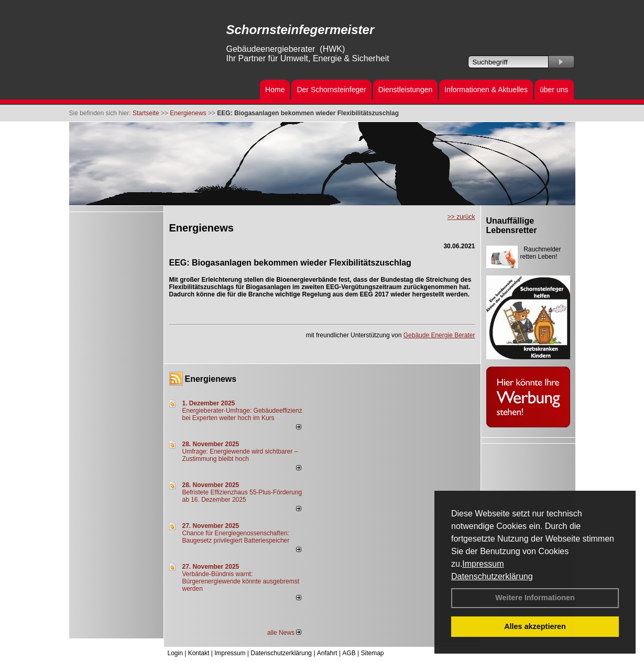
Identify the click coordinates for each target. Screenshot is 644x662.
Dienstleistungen (406, 90)
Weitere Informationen (535, 598)
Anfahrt (327, 653)
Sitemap (372, 653)
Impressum (483, 564)
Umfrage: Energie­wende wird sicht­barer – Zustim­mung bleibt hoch (240, 455)
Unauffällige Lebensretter (512, 225)
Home (275, 90)
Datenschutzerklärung (492, 576)
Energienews (211, 379)
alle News (284, 633)
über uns (554, 90)
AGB (349, 653)
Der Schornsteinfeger (331, 90)
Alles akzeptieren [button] (535, 626)
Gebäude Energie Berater (439, 335)
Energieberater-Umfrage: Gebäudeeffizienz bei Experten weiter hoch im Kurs (242, 414)
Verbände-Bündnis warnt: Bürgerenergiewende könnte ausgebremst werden (241, 581)
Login (175, 653)
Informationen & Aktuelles (486, 90)
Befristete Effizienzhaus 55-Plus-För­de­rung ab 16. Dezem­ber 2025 (242, 496)
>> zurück (461, 217)
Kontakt (199, 653)
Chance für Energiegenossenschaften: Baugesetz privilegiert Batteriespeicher (236, 537)
